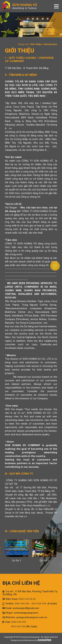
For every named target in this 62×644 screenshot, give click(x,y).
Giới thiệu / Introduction (44, 44)
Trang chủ (23, 44)
